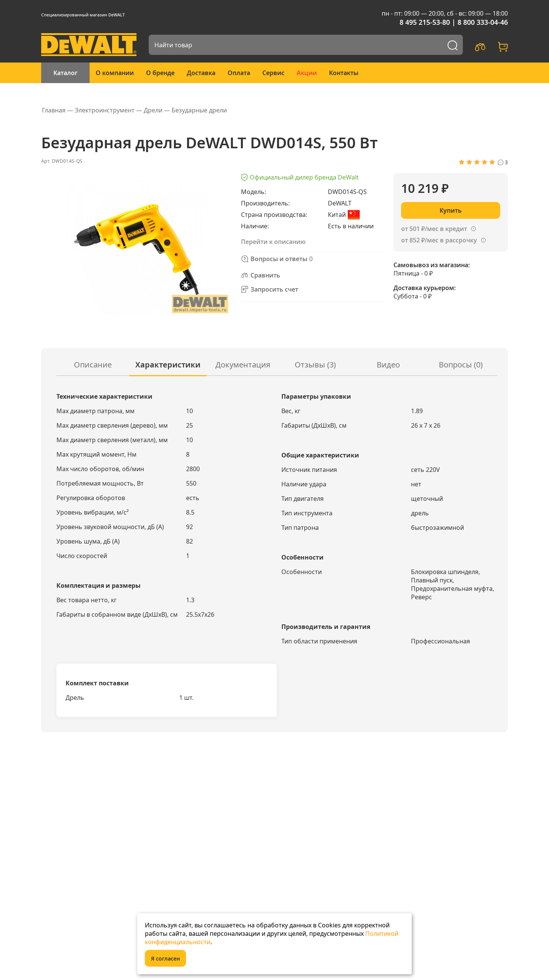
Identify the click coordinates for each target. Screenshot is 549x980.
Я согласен (165, 958)
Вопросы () (461, 365)
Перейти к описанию (273, 242)
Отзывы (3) (315, 365)
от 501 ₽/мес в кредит (434, 229)
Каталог (65, 73)
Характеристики (168, 365)
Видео (388, 365)
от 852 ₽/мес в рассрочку (439, 240)
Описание (93, 365)
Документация (243, 365)
